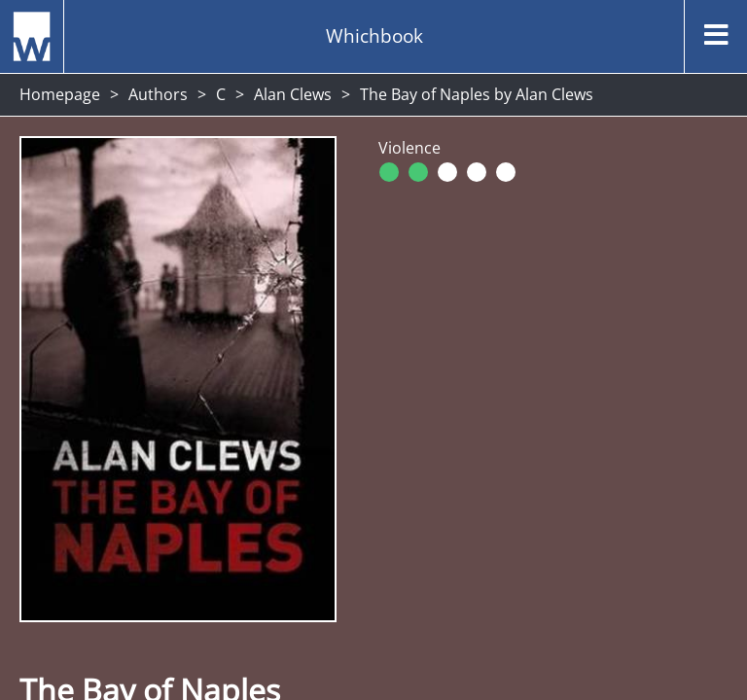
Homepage (60, 94)
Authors (158, 94)
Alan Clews (293, 94)
